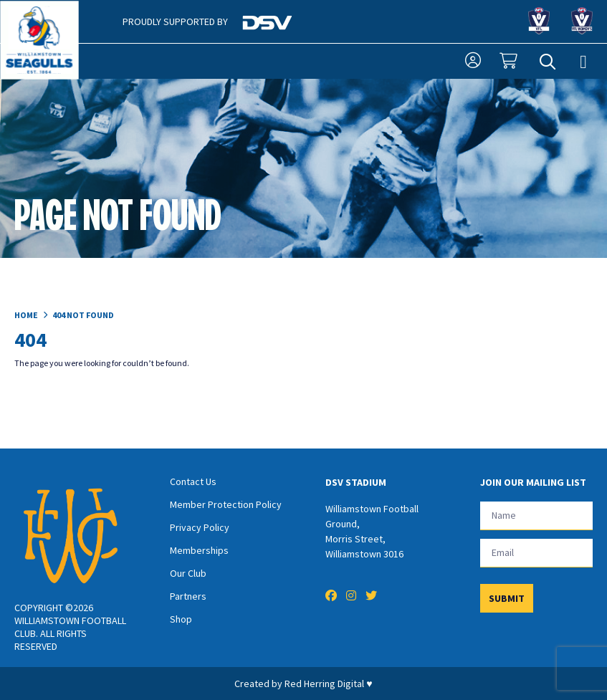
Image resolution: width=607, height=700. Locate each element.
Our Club (188, 573)
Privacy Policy (200, 527)
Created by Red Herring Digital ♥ (303, 684)
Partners (188, 596)
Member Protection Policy (226, 504)
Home (26, 315)
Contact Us (193, 481)
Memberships (199, 550)
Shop (181, 619)
